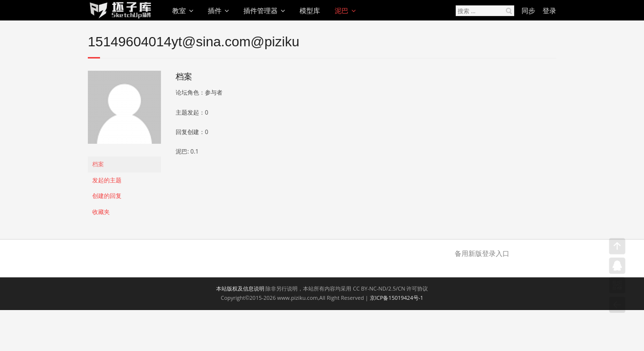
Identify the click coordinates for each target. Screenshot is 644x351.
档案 (98, 164)
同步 (528, 10)
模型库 (310, 10)
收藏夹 (101, 212)
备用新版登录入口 (482, 253)
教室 (179, 10)
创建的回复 (107, 196)
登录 (549, 10)
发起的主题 (107, 180)
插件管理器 (261, 10)
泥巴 (342, 10)
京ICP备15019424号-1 (397, 298)
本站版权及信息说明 (240, 288)
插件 (215, 10)
